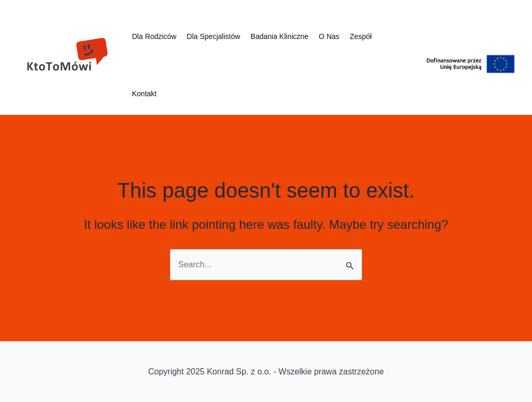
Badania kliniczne (279, 36)
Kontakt (144, 94)
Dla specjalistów (214, 36)
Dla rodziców (154, 36)
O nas (329, 36)
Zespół (361, 36)
